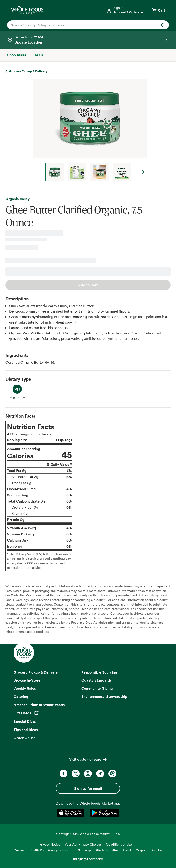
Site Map (84, 850)
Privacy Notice (50, 844)
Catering (21, 696)
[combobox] (80, 25)
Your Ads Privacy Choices (83, 844)
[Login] (125, 10)
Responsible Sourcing (99, 672)
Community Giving (97, 688)
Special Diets (25, 721)
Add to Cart (88, 285)
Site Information (107, 850)
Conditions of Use (119, 844)
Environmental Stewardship (104, 696)
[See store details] (88, 40)
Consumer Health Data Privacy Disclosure (43, 850)
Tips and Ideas (26, 730)
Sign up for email (88, 788)
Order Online (24, 738)
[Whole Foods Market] (27, 10)
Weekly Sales (25, 688)
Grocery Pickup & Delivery (36, 672)
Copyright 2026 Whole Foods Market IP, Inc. (88, 834)
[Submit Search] (163, 25)
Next (143, 172)
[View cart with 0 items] (158, 10)
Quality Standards (96, 680)
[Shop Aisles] (17, 55)
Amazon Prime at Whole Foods (39, 705)
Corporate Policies (149, 850)
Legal (127, 850)
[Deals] (38, 55)
